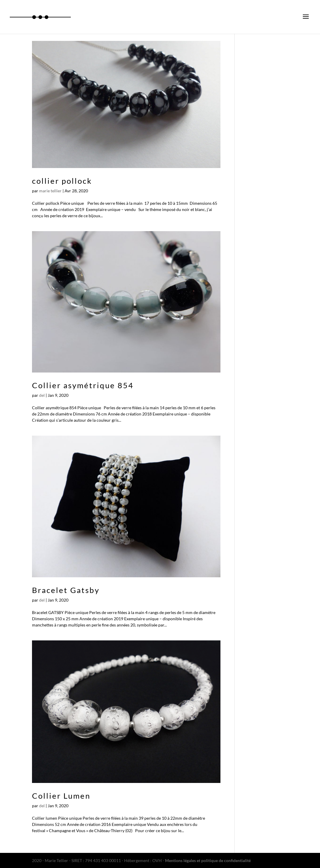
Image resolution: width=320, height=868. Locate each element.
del (42, 395)
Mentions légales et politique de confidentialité (208, 860)
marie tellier (50, 191)
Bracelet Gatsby (66, 590)
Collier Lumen (61, 796)
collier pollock (62, 181)
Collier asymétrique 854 (83, 385)
